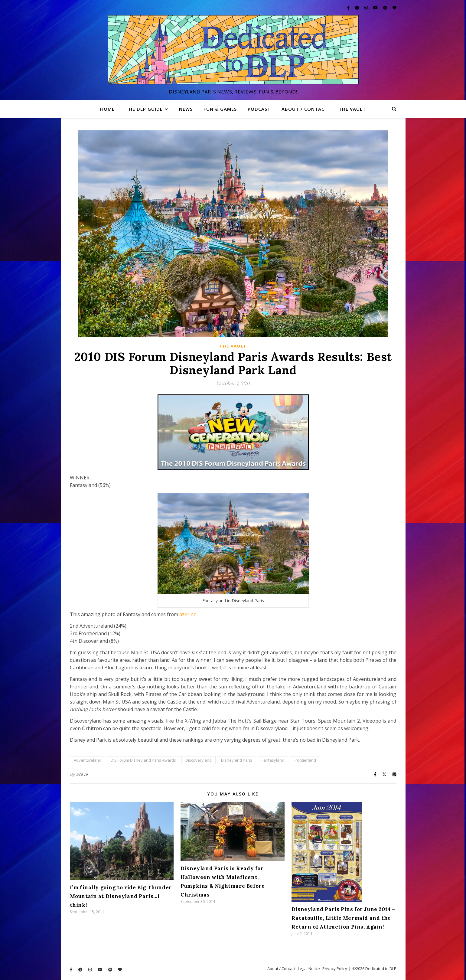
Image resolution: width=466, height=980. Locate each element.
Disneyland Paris (237, 760)
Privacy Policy (335, 969)
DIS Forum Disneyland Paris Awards (143, 760)
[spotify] (386, 8)
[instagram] (367, 8)
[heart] (394, 8)
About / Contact (305, 109)
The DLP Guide (144, 109)
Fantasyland (273, 760)
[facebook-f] (349, 8)
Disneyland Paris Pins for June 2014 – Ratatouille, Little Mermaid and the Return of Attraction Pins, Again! (343, 918)
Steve (82, 774)
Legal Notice (309, 969)
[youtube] (376, 8)
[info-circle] (357, 8)
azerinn (188, 614)
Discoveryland (199, 760)
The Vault (352, 109)
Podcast (259, 109)
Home (107, 109)
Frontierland (305, 760)
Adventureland (88, 760)
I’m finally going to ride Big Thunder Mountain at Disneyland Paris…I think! (121, 896)
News (186, 109)
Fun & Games (220, 109)
